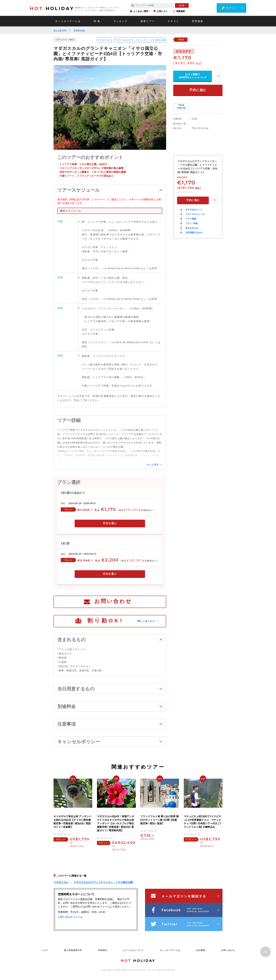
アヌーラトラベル (200, 128)
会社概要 (201, 950)
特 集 (97, 21)
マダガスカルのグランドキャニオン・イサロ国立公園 (140, 40)
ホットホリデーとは (68, 21)
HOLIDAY (52, 8)
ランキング (120, 21)
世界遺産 (197, 21)
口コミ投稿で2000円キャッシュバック (192, 76)
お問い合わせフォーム (70, 917)
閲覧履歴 (181, 11)
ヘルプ (45, 950)
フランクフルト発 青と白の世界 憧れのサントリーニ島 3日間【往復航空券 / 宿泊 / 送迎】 (159, 820)
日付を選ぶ (110, 523)
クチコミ (173, 21)
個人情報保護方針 (73, 950)
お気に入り (162, 11)
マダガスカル (79, 30)
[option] (110, 107)
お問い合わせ (113, 601)
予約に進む (198, 90)
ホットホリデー (60, 30)
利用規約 (103, 950)
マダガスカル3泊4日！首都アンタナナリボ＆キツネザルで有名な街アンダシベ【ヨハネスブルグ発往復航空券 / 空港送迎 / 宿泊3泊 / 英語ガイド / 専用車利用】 (116, 823)
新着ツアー (148, 21)
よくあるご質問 (141, 11)
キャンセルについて (133, 950)
